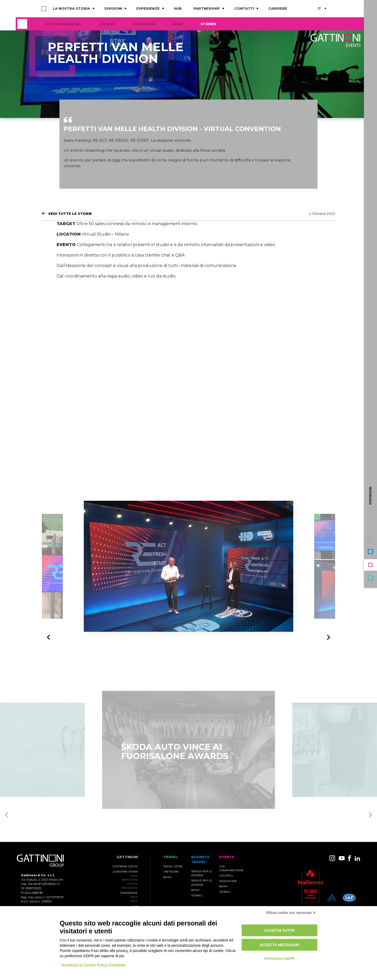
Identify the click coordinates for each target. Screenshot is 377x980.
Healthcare (144, 24)
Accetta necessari (279, 945)
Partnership (207, 8)
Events (370, 565)
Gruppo (370, 540)
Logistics (107, 24)
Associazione (129, 888)
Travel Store (173, 866)
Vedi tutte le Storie (70, 214)
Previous (50, 638)
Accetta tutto (280, 930)
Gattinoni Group (125, 866)
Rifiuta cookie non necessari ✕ (291, 913)
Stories (208, 24)
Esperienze (148, 8)
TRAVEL (171, 857)
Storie (134, 897)
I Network (171, 872)
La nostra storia (71, 8)
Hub (178, 8)
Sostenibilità (130, 880)
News (178, 24)
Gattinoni (127, 857)
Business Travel (370, 552)
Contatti (244, 8)
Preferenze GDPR (279, 959)
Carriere (278, 8)
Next (327, 637)
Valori (134, 876)
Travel (370, 578)
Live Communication (63, 24)
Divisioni (113, 8)
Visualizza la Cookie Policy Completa (93, 965)
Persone (132, 883)
